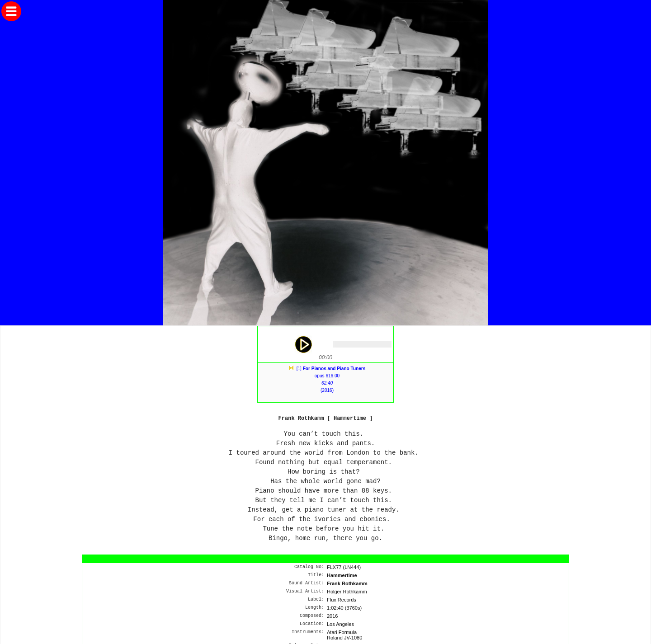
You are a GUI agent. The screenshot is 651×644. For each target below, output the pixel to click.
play (303, 344)
